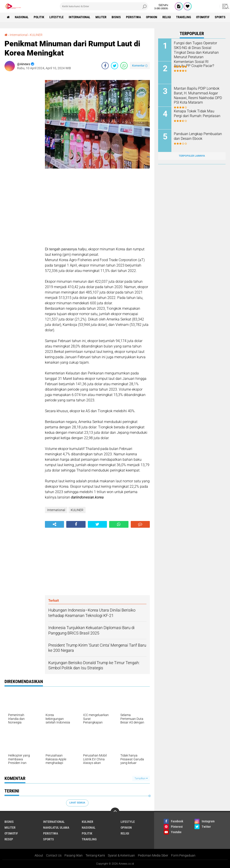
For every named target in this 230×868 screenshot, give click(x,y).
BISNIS (116, 17)
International (80, 17)
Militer (101, 17)
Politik (39, 17)
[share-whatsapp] (124, 66)
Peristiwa (133, 17)
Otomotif (203, 17)
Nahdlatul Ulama (56, 828)
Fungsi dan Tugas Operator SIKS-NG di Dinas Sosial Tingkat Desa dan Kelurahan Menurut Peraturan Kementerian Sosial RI (196, 52)
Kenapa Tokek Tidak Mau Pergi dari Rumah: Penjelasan (197, 114)
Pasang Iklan (74, 855)
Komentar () (140, 66)
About (39, 855)
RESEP (9, 839)
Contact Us (54, 855)
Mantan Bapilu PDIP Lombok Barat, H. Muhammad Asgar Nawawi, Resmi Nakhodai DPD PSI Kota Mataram (198, 95)
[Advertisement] (22, 142)
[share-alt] (54, 524)
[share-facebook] (105, 66)
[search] (104, 6)
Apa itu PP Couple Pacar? (194, 66)
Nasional (22, 17)
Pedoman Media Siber (153, 855)
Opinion (152, 17)
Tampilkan (141, 778)
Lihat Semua (77, 803)
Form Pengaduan (183, 855)
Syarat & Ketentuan (121, 855)
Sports (220, 17)
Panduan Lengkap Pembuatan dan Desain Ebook (198, 136)
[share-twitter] (115, 66)
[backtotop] (115, 812)
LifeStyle (56, 17)
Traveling (184, 17)
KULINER (36, 35)
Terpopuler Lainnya (192, 156)
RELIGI (167, 17)
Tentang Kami (95, 855)
